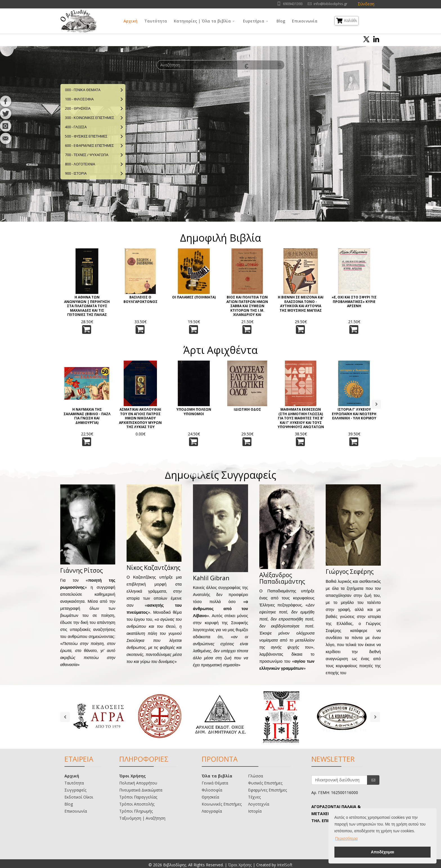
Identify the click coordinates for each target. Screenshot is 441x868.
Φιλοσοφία (212, 790)
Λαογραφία (212, 811)
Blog (281, 21)
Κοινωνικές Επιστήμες (222, 804)
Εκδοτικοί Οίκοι (79, 797)
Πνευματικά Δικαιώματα (141, 790)
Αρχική (130, 21)
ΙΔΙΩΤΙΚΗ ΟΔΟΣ (247, 410)
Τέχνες (254, 797)
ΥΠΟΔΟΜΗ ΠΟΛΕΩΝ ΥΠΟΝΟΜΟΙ (194, 412)
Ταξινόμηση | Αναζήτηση (142, 818)
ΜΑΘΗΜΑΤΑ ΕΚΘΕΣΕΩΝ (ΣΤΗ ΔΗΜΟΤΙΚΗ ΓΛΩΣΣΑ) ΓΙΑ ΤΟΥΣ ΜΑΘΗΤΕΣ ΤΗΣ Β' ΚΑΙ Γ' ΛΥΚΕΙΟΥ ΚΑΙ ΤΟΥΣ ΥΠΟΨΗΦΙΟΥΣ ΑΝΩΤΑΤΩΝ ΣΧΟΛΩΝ (301, 418)
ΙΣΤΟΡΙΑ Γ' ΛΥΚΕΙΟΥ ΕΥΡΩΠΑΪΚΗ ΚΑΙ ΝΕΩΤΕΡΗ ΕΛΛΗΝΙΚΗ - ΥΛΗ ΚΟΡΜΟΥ (354, 414)
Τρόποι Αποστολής (137, 804)
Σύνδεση (366, 4)
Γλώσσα (256, 776)
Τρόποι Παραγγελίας (138, 797)
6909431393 (293, 4)
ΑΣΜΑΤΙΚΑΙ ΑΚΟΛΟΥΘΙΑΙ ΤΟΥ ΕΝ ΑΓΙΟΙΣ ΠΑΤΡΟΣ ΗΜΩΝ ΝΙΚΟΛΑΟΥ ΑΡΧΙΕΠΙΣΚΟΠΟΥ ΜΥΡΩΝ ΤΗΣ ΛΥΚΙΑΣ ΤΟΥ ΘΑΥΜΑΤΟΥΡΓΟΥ (140, 418)
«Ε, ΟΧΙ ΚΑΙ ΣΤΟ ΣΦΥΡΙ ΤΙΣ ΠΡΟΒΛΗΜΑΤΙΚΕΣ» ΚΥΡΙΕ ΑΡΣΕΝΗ (354, 302)
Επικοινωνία (305, 21)
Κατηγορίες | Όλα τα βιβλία (202, 21)
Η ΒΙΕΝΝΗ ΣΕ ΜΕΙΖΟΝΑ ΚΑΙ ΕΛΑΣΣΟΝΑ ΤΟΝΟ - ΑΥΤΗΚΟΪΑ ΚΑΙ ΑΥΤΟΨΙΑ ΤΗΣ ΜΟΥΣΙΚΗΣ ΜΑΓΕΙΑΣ (301, 304)
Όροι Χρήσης (132, 776)
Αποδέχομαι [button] (382, 852)
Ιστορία (255, 811)
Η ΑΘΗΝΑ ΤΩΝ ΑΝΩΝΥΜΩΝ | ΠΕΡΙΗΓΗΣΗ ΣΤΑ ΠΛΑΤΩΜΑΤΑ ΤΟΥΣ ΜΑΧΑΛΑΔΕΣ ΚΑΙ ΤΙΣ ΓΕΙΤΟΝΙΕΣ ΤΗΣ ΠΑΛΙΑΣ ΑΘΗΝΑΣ (87, 306)
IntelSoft (285, 865)
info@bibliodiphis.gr (330, 4)
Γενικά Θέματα (215, 783)
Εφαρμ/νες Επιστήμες (267, 790)
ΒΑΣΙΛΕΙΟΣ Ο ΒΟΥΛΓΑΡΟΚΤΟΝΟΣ (140, 300)
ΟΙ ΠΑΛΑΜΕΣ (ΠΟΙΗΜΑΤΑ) (194, 297)
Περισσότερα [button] (346, 838)
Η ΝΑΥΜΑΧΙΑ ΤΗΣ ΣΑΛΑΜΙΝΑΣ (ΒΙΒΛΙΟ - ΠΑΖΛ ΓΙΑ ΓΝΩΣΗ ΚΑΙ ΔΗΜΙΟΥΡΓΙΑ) (87, 416)
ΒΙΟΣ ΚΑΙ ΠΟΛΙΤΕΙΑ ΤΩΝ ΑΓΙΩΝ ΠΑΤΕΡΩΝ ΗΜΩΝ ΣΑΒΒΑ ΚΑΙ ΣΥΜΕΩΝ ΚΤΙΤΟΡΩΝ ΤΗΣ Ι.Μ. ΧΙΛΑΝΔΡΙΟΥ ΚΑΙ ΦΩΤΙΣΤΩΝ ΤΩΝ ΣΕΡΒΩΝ (247, 306)
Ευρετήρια (254, 21)
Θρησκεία (210, 797)
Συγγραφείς (75, 790)
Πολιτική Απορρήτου (138, 783)
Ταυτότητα (156, 21)
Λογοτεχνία (259, 804)
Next (376, 404)
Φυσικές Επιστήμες (265, 783)
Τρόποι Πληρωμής (136, 811)
